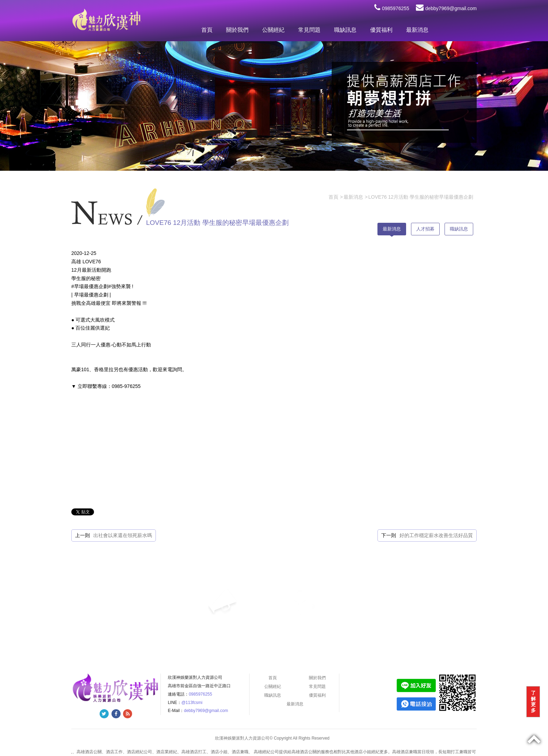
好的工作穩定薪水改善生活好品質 (436, 535)
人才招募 (425, 229)
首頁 (207, 30)
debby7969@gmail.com (446, 8)
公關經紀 (273, 30)
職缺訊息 (345, 30)
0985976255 (392, 8)
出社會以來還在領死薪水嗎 (123, 535)
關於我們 (237, 30)
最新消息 (417, 30)
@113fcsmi (192, 703)
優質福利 (381, 30)
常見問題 (309, 30)
